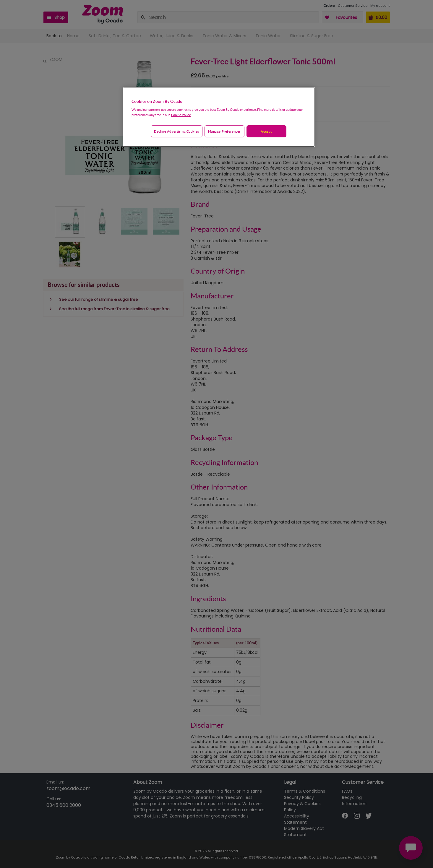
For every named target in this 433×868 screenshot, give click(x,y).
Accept (266, 131)
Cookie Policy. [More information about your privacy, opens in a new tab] (181, 115)
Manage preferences (224, 131)
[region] (219, 117)
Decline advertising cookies (176, 131)
